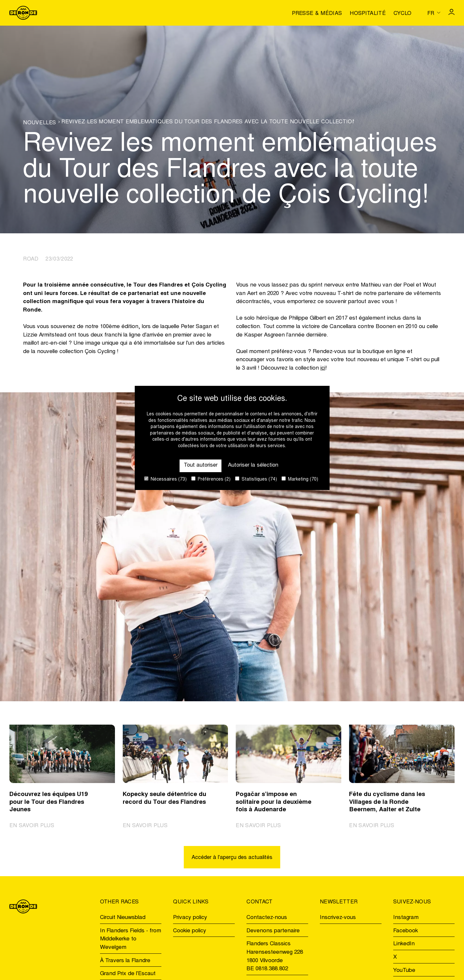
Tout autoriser (200, 465)
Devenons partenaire (273, 931)
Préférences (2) (211, 479)
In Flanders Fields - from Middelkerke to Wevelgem (131, 939)
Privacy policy (190, 918)
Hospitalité (368, 14)
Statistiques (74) (256, 479)
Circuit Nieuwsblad (123, 918)
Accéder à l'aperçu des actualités (232, 858)
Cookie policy (190, 931)
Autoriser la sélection (253, 465)
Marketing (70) (300, 479)
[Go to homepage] (23, 13)
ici (323, 368)
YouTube (404, 971)
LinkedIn (404, 944)
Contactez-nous (267, 918)
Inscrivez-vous (338, 918)
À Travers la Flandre (125, 961)
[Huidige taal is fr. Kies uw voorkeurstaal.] (434, 13)
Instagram (406, 918)
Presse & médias (317, 14)
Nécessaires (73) (165, 479)
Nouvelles (39, 123)
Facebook (406, 931)
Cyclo (403, 14)
